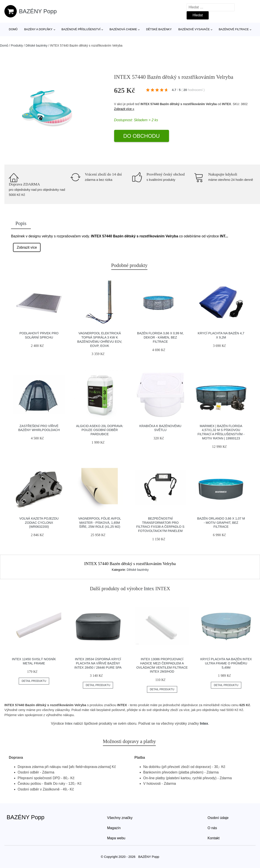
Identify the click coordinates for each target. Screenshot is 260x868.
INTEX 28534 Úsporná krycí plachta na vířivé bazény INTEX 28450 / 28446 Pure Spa (98, 663)
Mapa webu (116, 838)
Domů (13, 29)
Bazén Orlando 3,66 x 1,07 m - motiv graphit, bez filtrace (221, 523)
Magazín (114, 828)
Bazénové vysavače (194, 29)
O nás (212, 828)
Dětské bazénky (159, 29)
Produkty (17, 45)
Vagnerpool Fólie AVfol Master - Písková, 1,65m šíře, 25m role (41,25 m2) (100, 523)
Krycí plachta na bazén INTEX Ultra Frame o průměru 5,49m (226, 663)
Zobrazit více (27, 247)
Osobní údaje (218, 818)
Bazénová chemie (123, 29)
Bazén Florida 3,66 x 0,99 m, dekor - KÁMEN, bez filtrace (160, 337)
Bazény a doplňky (38, 29)
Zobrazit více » (124, 109)
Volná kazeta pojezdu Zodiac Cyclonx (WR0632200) (39, 523)
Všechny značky (120, 818)
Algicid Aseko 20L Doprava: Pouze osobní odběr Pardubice (100, 430)
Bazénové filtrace (234, 29)
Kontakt (214, 838)
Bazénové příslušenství (81, 29)
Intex (149, 589)
